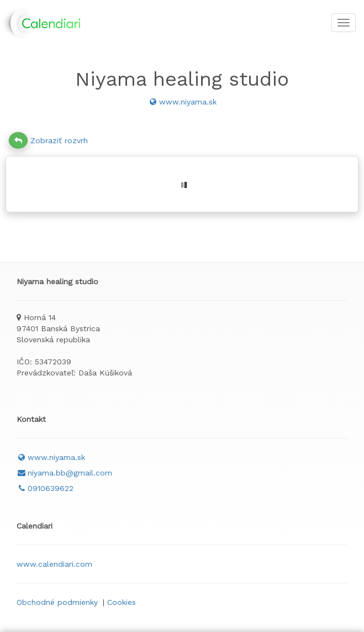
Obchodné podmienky (57, 602)
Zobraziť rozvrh (48, 140)
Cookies (122, 602)
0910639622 (45, 488)
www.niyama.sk (182, 102)
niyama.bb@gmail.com (64, 473)
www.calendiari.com (54, 564)
